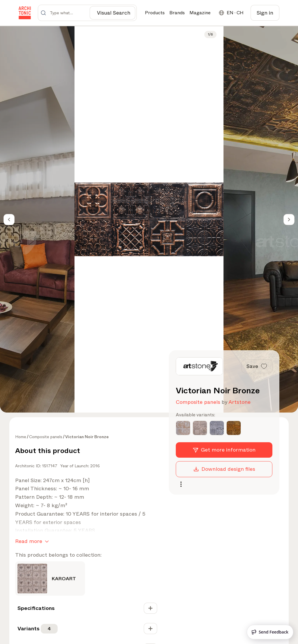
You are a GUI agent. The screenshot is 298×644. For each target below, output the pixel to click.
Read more (33, 542)
